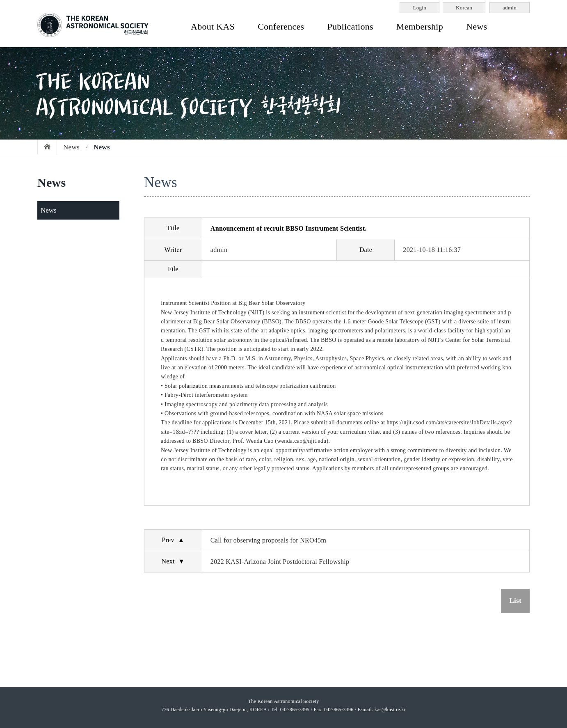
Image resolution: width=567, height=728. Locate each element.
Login (420, 8)
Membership (420, 26)
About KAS (213, 26)
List (515, 601)
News (477, 26)
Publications (350, 26)
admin (510, 8)
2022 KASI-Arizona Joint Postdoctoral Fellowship (280, 562)
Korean (464, 8)
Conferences (281, 26)
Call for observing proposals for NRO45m (268, 540)
